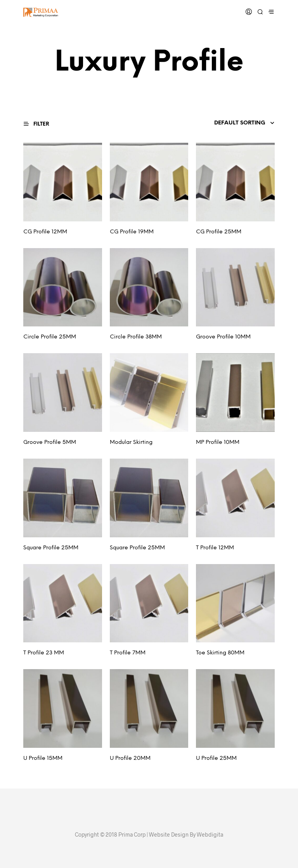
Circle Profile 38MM (136, 337)
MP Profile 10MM (218, 443)
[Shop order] (227, 123)
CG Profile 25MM (219, 232)
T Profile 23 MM (44, 653)
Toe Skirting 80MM (220, 653)
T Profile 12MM (215, 548)
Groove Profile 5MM (50, 443)
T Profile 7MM (128, 653)
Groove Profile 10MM (223, 337)
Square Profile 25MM (51, 548)
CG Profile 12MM (45, 232)
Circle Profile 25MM (50, 337)
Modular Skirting (131, 443)
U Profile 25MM (216, 758)
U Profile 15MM (43, 758)
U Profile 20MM (130, 758)
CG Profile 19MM (132, 232)
